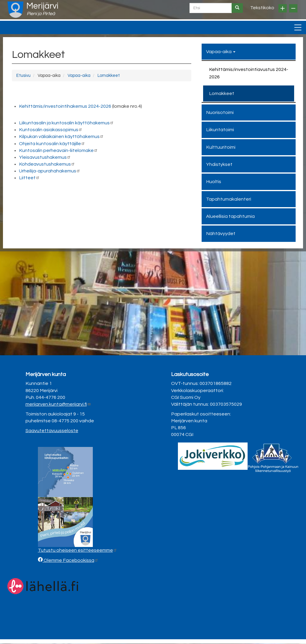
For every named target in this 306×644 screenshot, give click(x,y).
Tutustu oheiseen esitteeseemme (78, 550)
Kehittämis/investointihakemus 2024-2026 (65, 106)
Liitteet (29, 178)
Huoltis (214, 182)
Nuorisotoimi (220, 112)
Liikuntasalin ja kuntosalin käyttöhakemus (66, 123)
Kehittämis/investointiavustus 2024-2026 (249, 73)
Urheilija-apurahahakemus (50, 171)
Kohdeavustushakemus (47, 164)
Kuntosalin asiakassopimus (51, 130)
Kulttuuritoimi (221, 147)
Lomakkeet (109, 76)
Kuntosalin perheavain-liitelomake (58, 150)
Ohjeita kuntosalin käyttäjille (52, 144)
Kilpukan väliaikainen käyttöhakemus (61, 137)
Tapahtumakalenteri (229, 199)
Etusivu (23, 76)
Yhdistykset (219, 164)
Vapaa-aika (79, 76)
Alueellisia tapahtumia (230, 216)
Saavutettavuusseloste (52, 431)
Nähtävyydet (221, 234)
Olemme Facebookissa (71, 560)
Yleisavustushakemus (45, 157)
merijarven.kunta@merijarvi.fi (58, 404)
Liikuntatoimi (220, 130)
